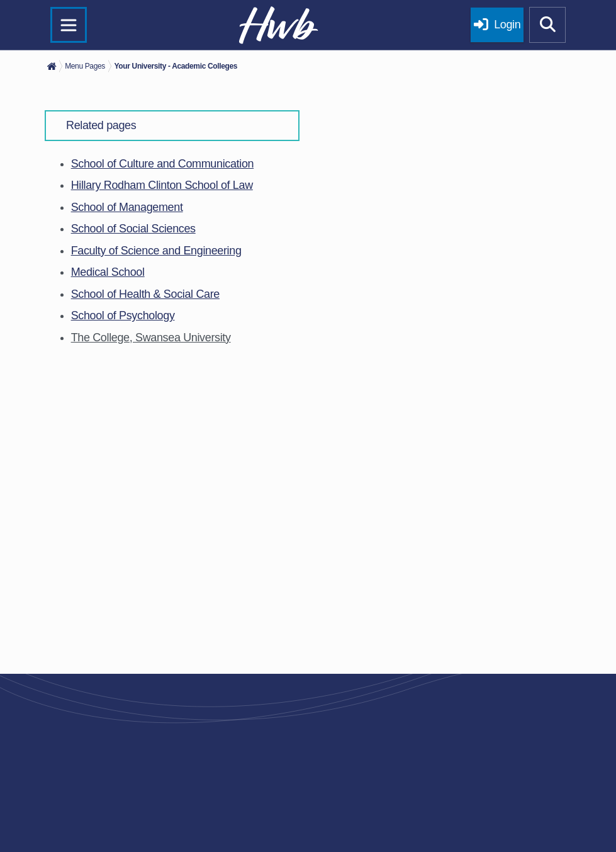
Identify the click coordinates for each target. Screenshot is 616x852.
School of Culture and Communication (163, 164)
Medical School (108, 272)
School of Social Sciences (133, 229)
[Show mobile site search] (547, 25)
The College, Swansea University (151, 338)
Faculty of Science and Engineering (156, 251)
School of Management (127, 207)
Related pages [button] (101, 125)
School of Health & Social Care (145, 294)
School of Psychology (123, 315)
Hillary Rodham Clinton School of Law (162, 185)
